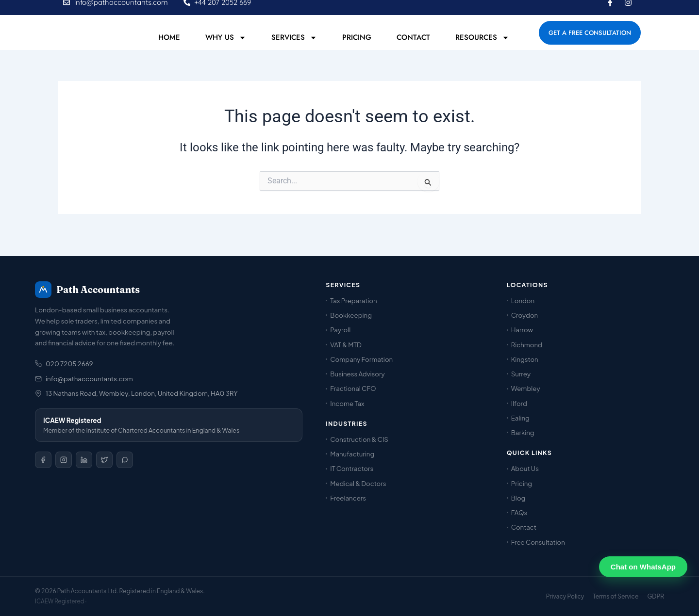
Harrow (522, 330)
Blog (518, 498)
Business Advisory (357, 374)
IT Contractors (352, 469)
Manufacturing (352, 454)
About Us (525, 469)
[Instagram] (64, 460)
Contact (413, 48)
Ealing (520, 418)
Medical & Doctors (358, 483)
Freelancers (348, 498)
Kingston (525, 359)
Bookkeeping (351, 316)
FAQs (519, 512)
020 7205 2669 (64, 364)
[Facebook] (43, 460)
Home (169, 48)
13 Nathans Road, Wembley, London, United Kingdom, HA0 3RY (136, 394)
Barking (523, 433)
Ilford (519, 403)
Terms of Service (616, 596)
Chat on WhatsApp (643, 567)
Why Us (226, 48)
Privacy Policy (565, 596)
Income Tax (347, 403)
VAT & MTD (346, 345)
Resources (482, 48)
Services (294, 48)
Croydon (525, 316)
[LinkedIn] (84, 460)
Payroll (340, 330)
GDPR (656, 596)
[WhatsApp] (125, 460)
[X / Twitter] (104, 460)
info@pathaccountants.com (84, 379)
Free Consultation (538, 542)
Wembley (526, 389)
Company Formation (361, 359)
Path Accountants (87, 290)
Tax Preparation (353, 300)
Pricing (357, 48)
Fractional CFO (353, 389)
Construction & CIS (359, 439)
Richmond (527, 345)
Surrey (521, 374)
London (523, 300)
